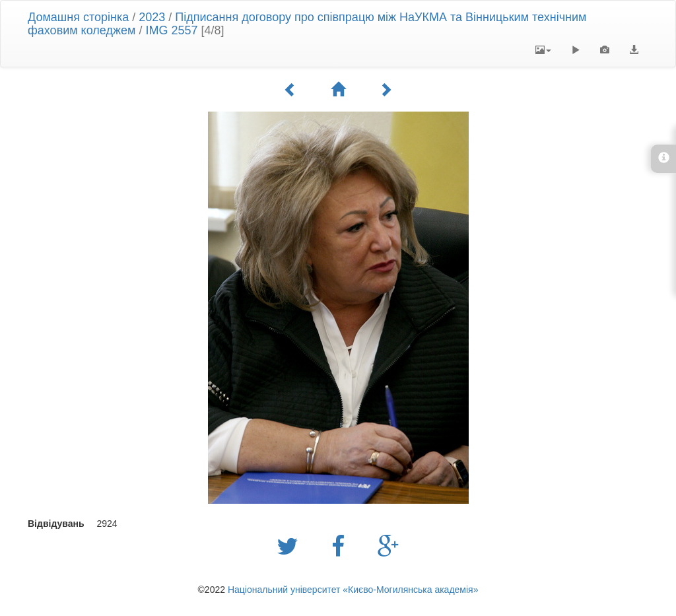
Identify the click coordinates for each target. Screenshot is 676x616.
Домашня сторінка (78, 17)
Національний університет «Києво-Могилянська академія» (353, 590)
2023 (152, 17)
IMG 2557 (171, 30)
